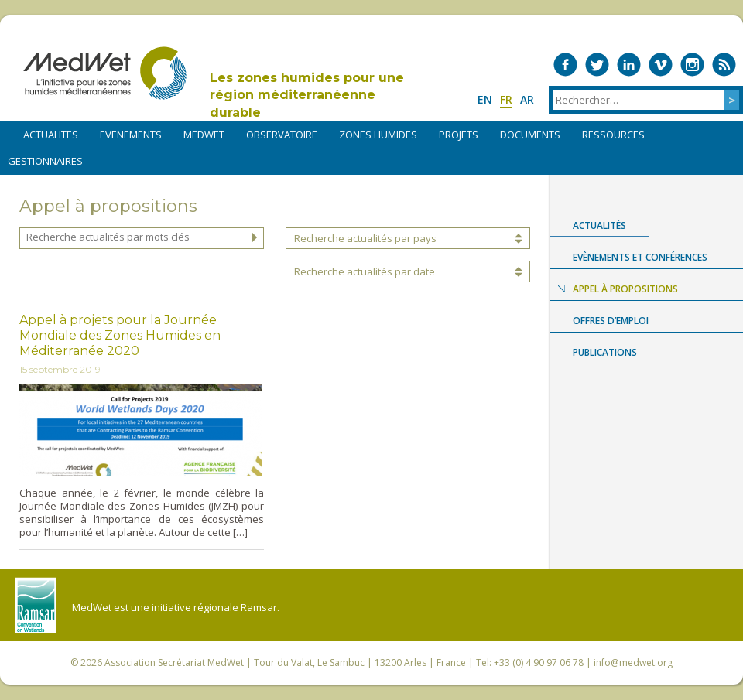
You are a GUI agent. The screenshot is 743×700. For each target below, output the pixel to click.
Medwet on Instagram (692, 65)
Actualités (599, 225)
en (485, 99)
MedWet (105, 73)
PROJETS (459, 135)
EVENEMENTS (131, 135)
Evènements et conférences (640, 257)
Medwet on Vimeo (661, 65)
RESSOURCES (613, 135)
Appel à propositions (625, 289)
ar (527, 99)
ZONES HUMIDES (378, 135)
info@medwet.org (633, 662)
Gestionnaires (45, 161)
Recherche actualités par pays (365, 238)
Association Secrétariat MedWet (174, 662)
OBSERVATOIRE (282, 135)
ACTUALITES (51, 135)
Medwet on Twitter (597, 65)
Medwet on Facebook (565, 65)
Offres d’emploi (611, 321)
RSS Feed (724, 65)
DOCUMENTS (530, 135)
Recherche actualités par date (365, 271)
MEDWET (204, 135)
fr (506, 99)
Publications (605, 352)
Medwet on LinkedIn (629, 65)
